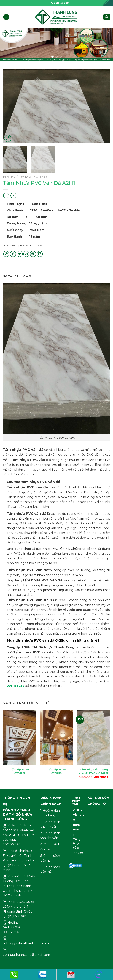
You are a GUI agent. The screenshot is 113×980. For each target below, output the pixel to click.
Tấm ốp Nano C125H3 (56, 771)
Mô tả (7, 276)
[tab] (7, 276)
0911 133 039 (60, 3)
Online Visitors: (75, 812)
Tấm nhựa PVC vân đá (33, 177)
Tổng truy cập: (75, 843)
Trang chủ (9, 177)
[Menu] (6, 17)
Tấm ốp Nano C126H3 (19, 771)
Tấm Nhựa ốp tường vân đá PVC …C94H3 (93, 771)
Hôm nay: (75, 827)
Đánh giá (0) (24, 276)
